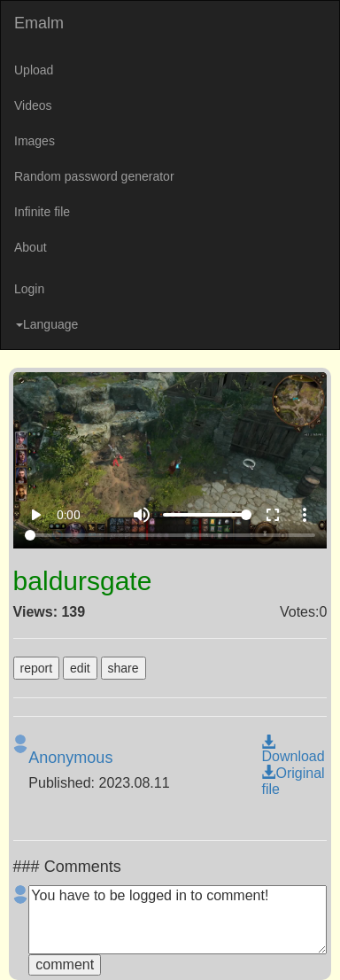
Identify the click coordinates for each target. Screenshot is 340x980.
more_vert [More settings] (305, 515)
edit (80, 668)
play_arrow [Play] (35, 515)
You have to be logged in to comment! (178, 920)
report (37, 668)
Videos (33, 105)
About (31, 247)
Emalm (39, 23)
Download (293, 750)
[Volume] (207, 515)
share (124, 668)
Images (35, 141)
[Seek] (170, 535)
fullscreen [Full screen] (273, 515)
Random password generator (94, 176)
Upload (34, 70)
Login (29, 289)
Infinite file (42, 212)
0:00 (69, 515)
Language (47, 324)
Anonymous (70, 758)
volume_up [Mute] (142, 515)
